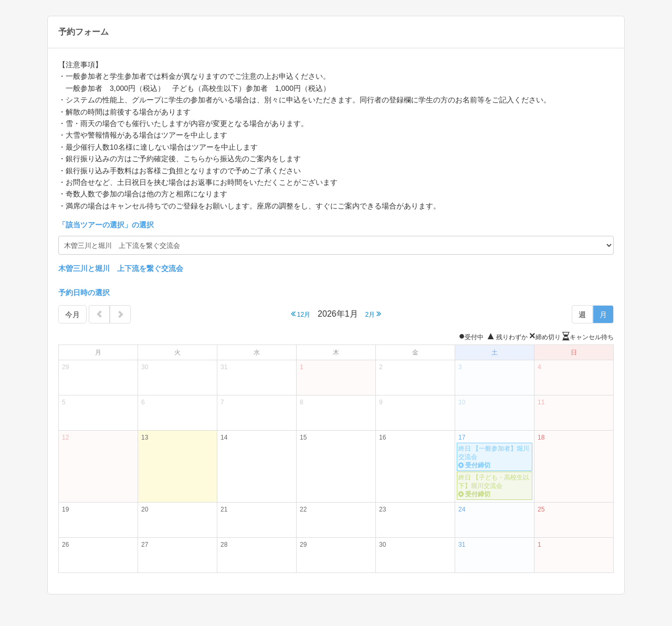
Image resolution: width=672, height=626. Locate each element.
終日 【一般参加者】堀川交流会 (495, 457)
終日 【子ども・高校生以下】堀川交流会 (495, 486)
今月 (72, 315)
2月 (373, 314)
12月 (301, 314)
